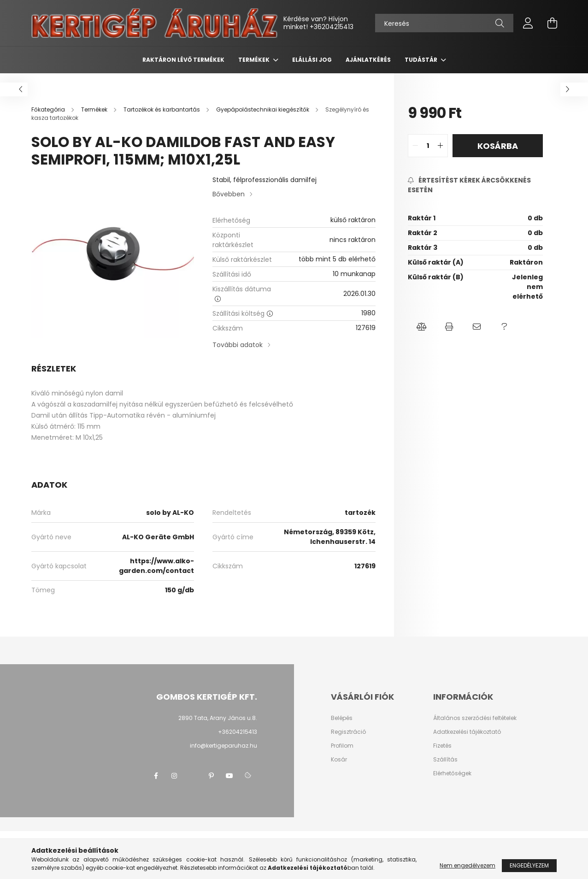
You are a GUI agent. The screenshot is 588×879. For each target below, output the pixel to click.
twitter (193, 776)
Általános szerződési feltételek (475, 718)
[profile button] (528, 23)
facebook (156, 776)
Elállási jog (312, 60)
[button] (422, 327)
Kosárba (498, 146)
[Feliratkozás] (475, 185)
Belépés (342, 718)
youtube (229, 776)
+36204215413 (332, 27)
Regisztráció (348, 732)
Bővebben (229, 194)
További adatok (238, 345)
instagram (174, 776)
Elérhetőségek (452, 773)
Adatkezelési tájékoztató (467, 732)
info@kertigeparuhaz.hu (223, 746)
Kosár (339, 760)
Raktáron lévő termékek (183, 60)
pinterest (211, 776)
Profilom (342, 746)
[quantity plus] (441, 146)
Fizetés (442, 746)
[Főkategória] (49, 109)
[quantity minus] (415, 146)
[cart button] (552, 23)
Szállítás (445, 760)
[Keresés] (444, 23)
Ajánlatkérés (368, 60)
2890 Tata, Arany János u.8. (218, 718)
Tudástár (422, 60)
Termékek (255, 60)
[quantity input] (428, 146)
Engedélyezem (529, 865)
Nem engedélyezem (467, 865)
